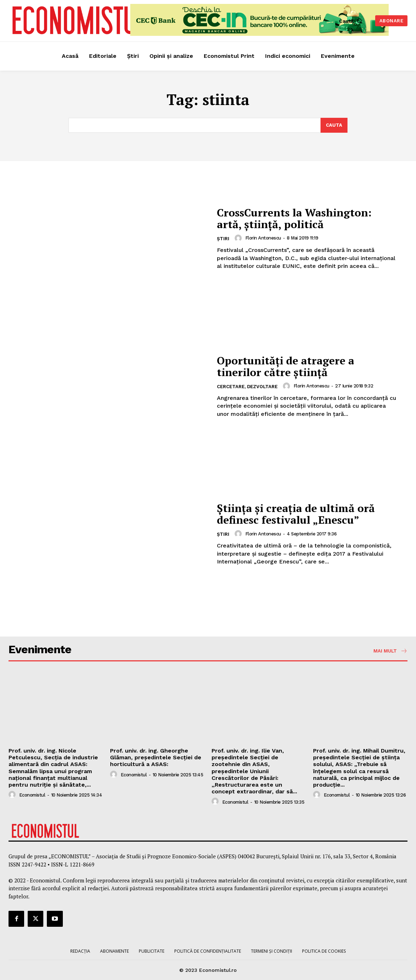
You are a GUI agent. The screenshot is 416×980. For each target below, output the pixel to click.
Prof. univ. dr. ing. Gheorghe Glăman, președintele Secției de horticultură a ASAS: (156, 757)
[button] (352, 21)
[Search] (334, 125)
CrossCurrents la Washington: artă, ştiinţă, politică (295, 218)
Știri (223, 239)
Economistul (32, 795)
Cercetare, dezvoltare (247, 387)
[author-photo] (239, 238)
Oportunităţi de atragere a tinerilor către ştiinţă (286, 366)
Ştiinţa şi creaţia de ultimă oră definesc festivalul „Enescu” (296, 514)
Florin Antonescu (263, 238)
